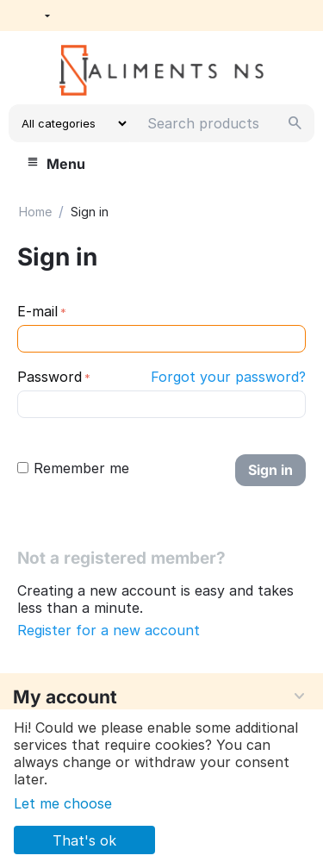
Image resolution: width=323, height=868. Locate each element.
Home (35, 212)
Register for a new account (109, 630)
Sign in (270, 470)
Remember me (73, 468)
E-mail (37, 311)
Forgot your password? (228, 377)
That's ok (84, 840)
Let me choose (63, 803)
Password (50, 377)
